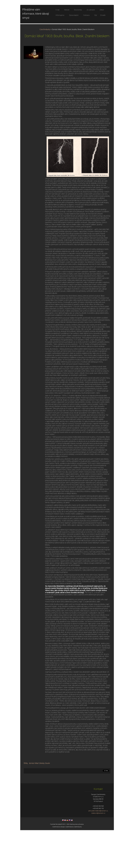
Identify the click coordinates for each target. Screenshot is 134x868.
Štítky (26, 801)
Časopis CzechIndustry (67, 865)
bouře (48, 801)
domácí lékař (34, 801)
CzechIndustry (45, 67)
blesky (42, 801)
